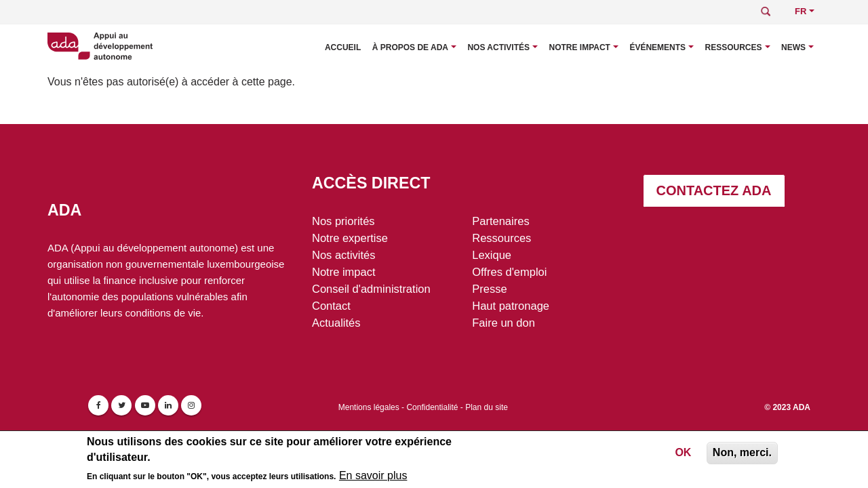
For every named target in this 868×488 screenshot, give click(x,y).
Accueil (343, 47)
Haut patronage (511, 306)
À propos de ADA (410, 47)
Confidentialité (432, 407)
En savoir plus (373, 477)
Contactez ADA (714, 190)
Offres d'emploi (509, 272)
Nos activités (498, 47)
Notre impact (579, 47)
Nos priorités (343, 221)
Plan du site (487, 407)
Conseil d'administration (371, 289)
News (793, 47)
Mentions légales (369, 407)
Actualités (336, 323)
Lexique (492, 255)
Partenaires (500, 221)
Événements (657, 47)
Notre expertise (350, 238)
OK (683, 454)
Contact (331, 306)
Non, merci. (742, 454)
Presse (489, 289)
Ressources (734, 47)
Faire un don (504, 323)
